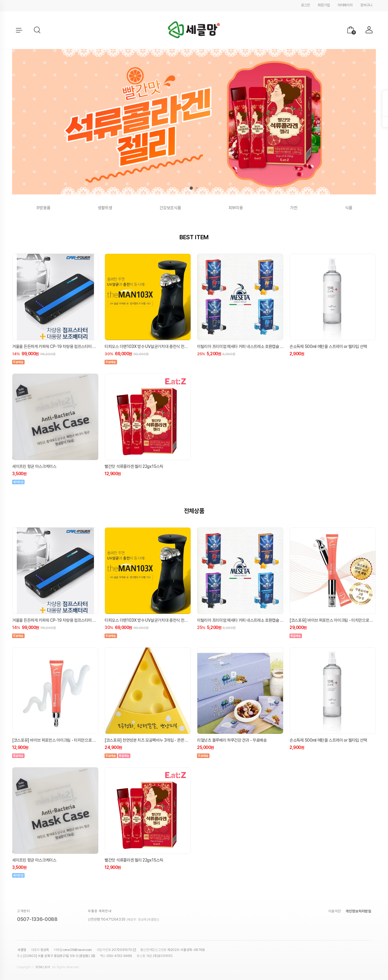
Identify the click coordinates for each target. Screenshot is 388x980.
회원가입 (324, 5)
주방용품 (43, 208)
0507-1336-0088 (37, 919)
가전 (294, 208)
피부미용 (236, 208)
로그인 (305, 5)
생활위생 (105, 208)
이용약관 (335, 911)
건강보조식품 (170, 208)
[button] (38, 30)
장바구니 (366, 5)
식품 (348, 208)
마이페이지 (345, 5)
